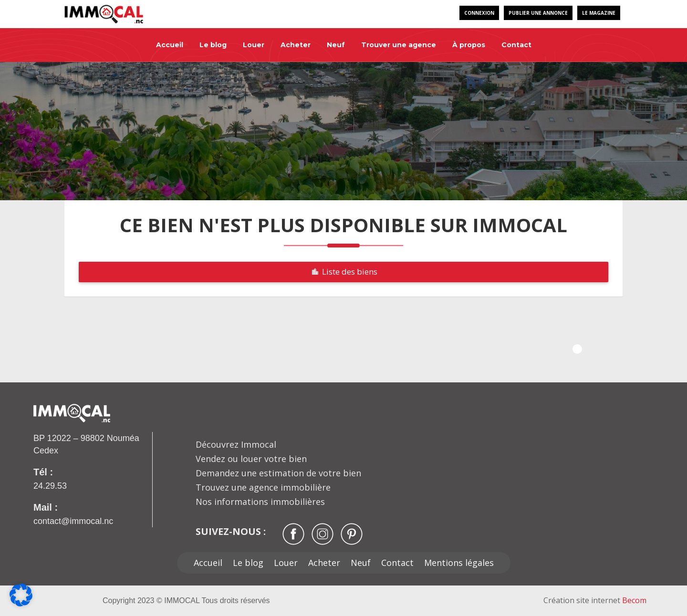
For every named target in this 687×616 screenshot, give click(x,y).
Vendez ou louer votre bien (251, 459)
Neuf (336, 45)
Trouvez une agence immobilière (263, 487)
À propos (469, 45)
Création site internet (595, 600)
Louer (254, 45)
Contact (516, 45)
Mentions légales (459, 563)
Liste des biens (343, 272)
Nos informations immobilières (260, 502)
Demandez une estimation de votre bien (278, 473)
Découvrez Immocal (236, 444)
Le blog (213, 45)
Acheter (296, 45)
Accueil (170, 45)
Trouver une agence (399, 45)
